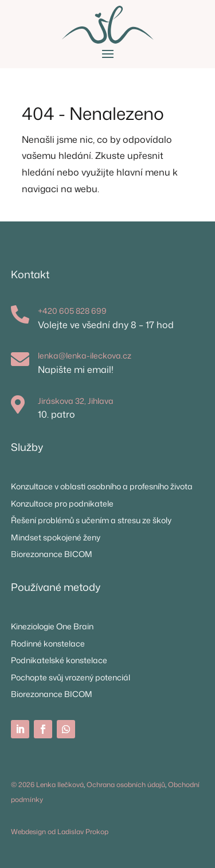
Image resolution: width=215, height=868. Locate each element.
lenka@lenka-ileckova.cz (85, 355)
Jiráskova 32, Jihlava (76, 401)
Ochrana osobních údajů (126, 785)
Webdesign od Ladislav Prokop (60, 832)
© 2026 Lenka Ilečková (47, 785)
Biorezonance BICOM (52, 554)
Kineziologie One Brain (52, 626)
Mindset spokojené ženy (56, 537)
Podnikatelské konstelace (59, 660)
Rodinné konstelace (48, 643)
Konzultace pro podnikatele (62, 503)
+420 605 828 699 (72, 311)
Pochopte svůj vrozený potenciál (71, 677)
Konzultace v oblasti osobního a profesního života (102, 486)
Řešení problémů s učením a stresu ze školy (91, 520)
